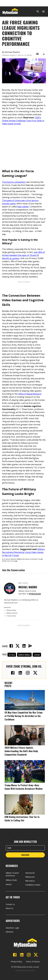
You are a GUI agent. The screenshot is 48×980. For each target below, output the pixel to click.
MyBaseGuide (35, 594)
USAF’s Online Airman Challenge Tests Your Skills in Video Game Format (23, 121)
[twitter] (18, 646)
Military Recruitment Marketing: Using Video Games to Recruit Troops (23, 552)
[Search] (38, 11)
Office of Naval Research (30, 394)
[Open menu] (43, 11)
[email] (30, 646)
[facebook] (11, 646)
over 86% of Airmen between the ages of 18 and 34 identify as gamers (23, 255)
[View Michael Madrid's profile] (10, 588)
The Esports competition (14, 182)
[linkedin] (24, 646)
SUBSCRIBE (25, 855)
